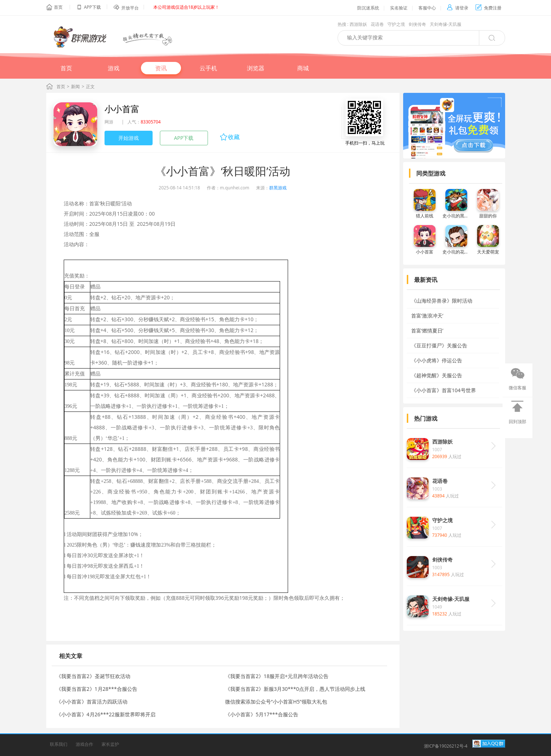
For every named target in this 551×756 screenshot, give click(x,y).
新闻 (75, 86)
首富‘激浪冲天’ (427, 316)
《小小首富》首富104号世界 (444, 390)
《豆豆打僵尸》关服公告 (439, 345)
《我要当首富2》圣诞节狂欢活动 (93, 676)
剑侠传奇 (417, 24)
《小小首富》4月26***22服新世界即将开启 (106, 714)
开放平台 (130, 8)
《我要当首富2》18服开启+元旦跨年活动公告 (277, 676)
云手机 (208, 68)
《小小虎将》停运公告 (437, 360)
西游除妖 (358, 24)
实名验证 (399, 8)
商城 (303, 68)
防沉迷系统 (368, 8)
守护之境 (396, 24)
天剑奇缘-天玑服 (446, 24)
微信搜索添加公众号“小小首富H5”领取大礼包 (276, 702)
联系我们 (59, 744)
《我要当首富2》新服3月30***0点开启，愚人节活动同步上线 (295, 689)
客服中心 (427, 8)
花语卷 (377, 24)
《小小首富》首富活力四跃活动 (92, 702)
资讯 (161, 68)
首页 (58, 7)
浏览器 (256, 68)
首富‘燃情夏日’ (427, 330)
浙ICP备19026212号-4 (446, 746)
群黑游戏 (278, 188)
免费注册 (489, 8)
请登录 (458, 8)
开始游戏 (129, 138)
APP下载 (184, 138)
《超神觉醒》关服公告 (437, 375)
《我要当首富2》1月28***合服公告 (97, 689)
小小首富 (122, 109)
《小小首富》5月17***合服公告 (262, 714)
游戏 (114, 68)
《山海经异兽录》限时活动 (442, 301)
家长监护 (110, 744)
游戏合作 (84, 744)
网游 (109, 122)
